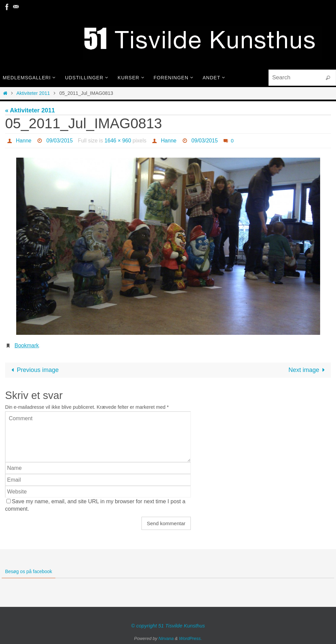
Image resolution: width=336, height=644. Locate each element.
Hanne (24, 141)
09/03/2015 (60, 141)
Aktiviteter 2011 (33, 93)
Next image (308, 370)
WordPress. (190, 638)
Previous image (34, 370)
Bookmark (27, 345)
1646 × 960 (119, 141)
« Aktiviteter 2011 (30, 110)
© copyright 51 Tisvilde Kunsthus (168, 626)
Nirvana (166, 638)
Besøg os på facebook (29, 571)
